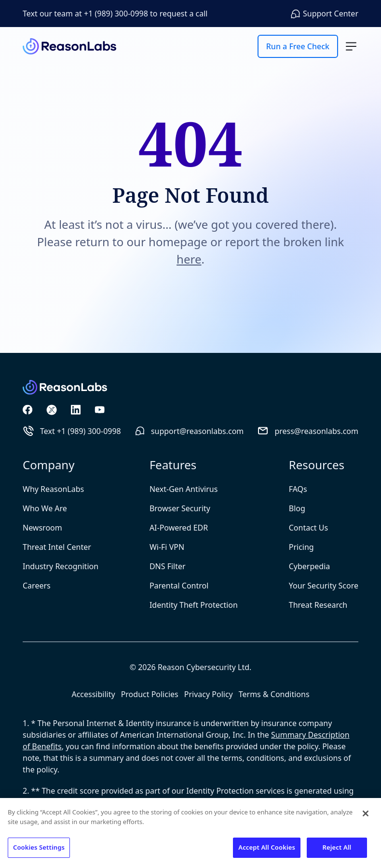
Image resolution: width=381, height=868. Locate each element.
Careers (37, 586)
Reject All (337, 847)
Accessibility (93, 694)
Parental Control (179, 586)
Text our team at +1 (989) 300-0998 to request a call (115, 14)
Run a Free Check (298, 46)
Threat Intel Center (57, 547)
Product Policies (150, 694)
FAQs (298, 489)
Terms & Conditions (274, 694)
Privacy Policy (209, 694)
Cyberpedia (310, 566)
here (189, 259)
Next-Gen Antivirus (184, 489)
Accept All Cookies (267, 847)
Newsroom (42, 528)
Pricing (301, 547)
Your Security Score (324, 586)
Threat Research (318, 605)
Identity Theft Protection (194, 605)
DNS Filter (168, 566)
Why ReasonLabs (53, 489)
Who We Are (45, 508)
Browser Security (180, 508)
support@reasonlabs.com (189, 431)
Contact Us (308, 528)
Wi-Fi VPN (167, 547)
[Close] (366, 813)
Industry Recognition (61, 566)
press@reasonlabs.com (308, 431)
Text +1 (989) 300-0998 (72, 431)
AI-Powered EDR (179, 528)
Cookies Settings (39, 847)
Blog (297, 508)
